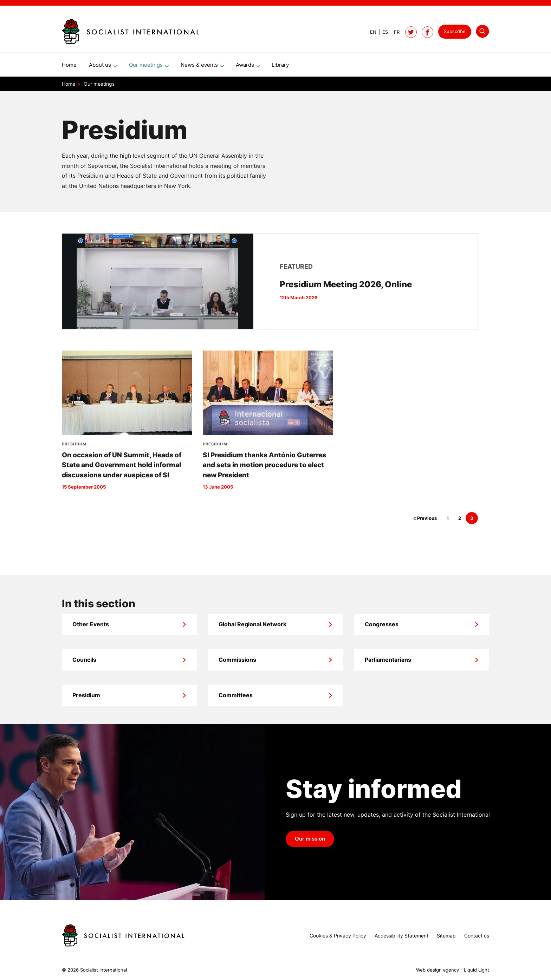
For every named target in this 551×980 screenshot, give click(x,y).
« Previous (425, 521)
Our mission (310, 842)
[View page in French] (394, 32)
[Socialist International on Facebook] (427, 32)
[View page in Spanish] (382, 32)
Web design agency (437, 970)
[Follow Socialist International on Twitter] (411, 32)
